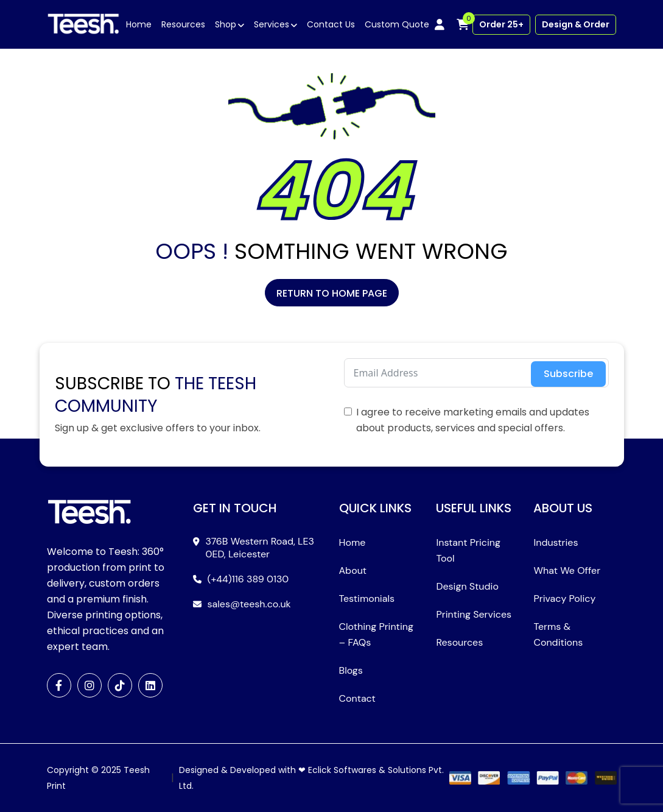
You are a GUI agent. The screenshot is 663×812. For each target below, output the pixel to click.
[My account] (440, 24)
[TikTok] (120, 685)
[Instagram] (89, 685)
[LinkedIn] (150, 685)
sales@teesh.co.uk (249, 604)
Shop (226, 24)
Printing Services (474, 614)
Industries (556, 542)
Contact (357, 698)
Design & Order (576, 24)
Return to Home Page (332, 293)
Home (139, 24)
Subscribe (568, 374)
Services (272, 24)
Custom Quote (397, 24)
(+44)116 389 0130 (248, 579)
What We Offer (567, 570)
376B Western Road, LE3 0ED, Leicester (260, 548)
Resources (183, 24)
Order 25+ (501, 24)
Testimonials (367, 598)
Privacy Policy (564, 598)
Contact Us (331, 24)
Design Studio (467, 586)
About (353, 570)
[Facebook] (59, 685)
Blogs (351, 670)
